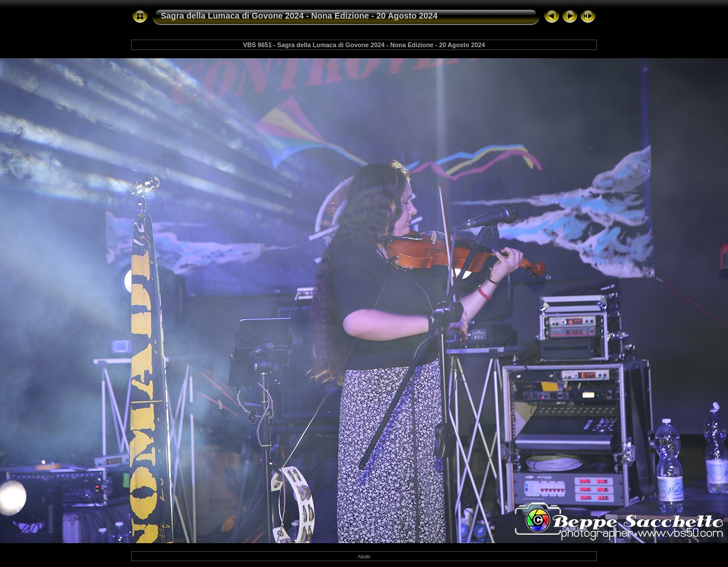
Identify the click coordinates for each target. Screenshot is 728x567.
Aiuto (364, 556)
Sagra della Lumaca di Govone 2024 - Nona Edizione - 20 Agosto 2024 (299, 16)
